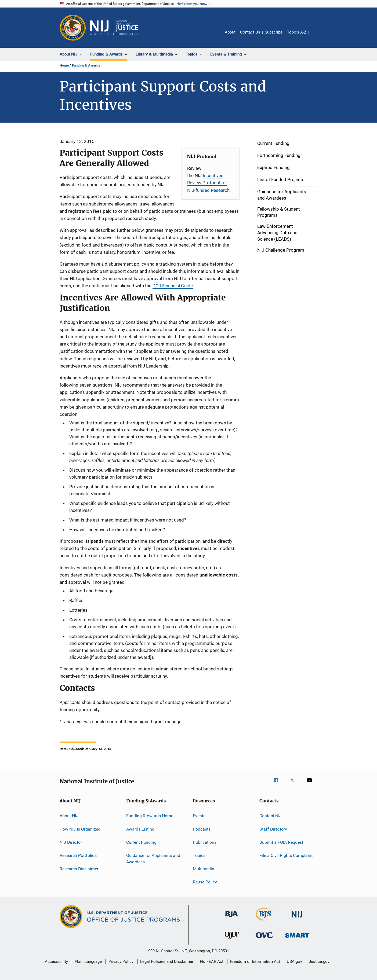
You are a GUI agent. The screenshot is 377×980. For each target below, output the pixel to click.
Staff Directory (273, 829)
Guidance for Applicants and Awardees (153, 859)
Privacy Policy (121, 961)
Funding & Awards (86, 65)
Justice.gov (319, 961)
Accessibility (56, 961)
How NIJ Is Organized (80, 829)
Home (64, 65)
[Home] (114, 28)
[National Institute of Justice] (297, 918)
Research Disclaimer (79, 869)
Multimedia (204, 869)
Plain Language (88, 961)
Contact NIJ (271, 816)
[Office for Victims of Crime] (264, 939)
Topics (199, 855)
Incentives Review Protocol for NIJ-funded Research (208, 183)
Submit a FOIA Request (281, 842)
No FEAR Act (212, 961)
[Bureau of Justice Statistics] (264, 922)
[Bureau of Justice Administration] (232, 918)
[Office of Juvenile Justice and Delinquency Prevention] (232, 940)
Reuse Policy (205, 882)
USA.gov (294, 961)
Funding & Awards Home (150, 816)
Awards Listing (140, 829)
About (230, 32)
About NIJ (69, 816)
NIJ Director (71, 842)
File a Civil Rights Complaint (286, 855)
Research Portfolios (78, 855)
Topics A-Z (297, 32)
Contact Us (250, 32)
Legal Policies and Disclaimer (167, 961)
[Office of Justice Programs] (73, 28)
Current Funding (141, 842)
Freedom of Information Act (255, 961)
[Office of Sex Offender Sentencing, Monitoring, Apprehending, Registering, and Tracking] (297, 939)
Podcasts (202, 829)
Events (199, 816)
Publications (205, 842)
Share (317, 36)
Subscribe (274, 32)
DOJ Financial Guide (173, 286)
